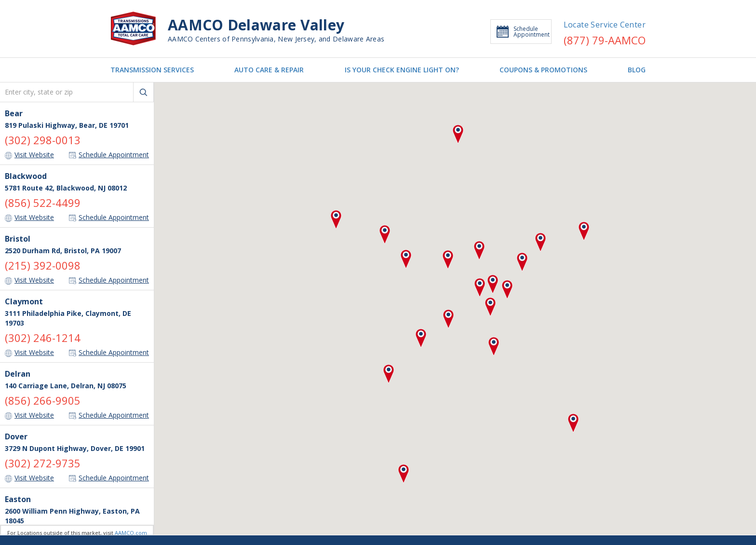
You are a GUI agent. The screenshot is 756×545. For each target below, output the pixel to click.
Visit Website (29, 155)
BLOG (637, 70)
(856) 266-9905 (43, 400)
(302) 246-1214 (43, 338)
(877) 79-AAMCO (605, 40)
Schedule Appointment (523, 32)
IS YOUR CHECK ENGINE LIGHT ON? (402, 70)
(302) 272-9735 (43, 463)
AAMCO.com (131, 533)
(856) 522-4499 (43, 203)
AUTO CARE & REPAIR (269, 70)
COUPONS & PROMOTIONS (543, 70)
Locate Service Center (605, 25)
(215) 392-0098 (43, 265)
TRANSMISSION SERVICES (152, 70)
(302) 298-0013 (43, 140)
